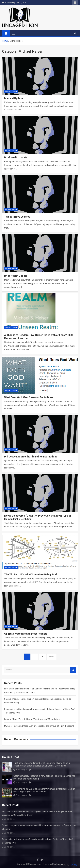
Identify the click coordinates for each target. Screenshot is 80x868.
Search (73, 670)
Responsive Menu (75, 3)
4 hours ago (20, 770)
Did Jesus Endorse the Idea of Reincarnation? (31, 457)
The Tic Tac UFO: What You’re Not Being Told (31, 574)
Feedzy (73, 865)
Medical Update (14, 98)
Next (52, 657)
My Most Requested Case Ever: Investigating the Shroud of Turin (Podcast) (39, 726)
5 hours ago (20, 795)
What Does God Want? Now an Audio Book (29, 397)
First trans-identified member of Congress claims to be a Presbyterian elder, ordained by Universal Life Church (42, 764)
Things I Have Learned (17, 217)
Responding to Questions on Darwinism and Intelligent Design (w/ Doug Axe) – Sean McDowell (44, 790)
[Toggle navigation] (14, 33)
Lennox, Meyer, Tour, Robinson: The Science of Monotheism (32, 719)
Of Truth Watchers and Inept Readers (26, 634)
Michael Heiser (11, 91)
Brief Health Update (16, 157)
